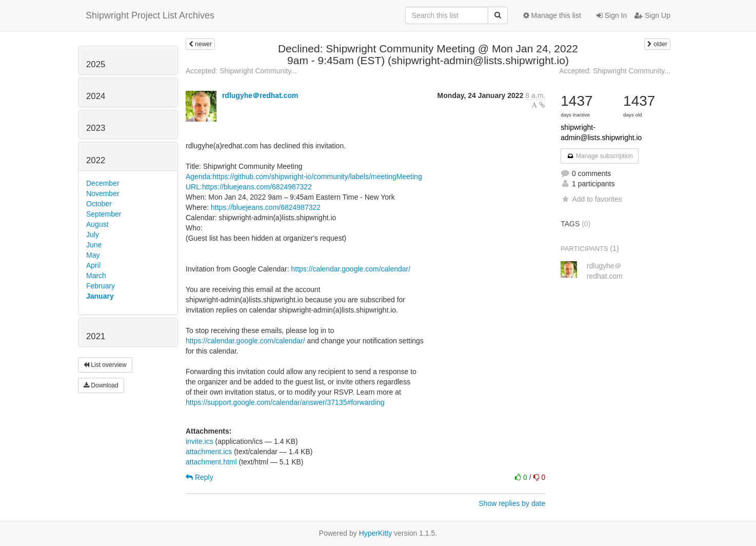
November (103, 193)
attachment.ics (209, 452)
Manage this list (552, 15)
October (99, 204)
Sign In (612, 15)
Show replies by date (512, 503)
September (104, 214)
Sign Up (652, 15)
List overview (105, 365)
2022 (96, 160)
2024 (96, 96)
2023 (96, 128)
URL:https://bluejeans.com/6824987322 (249, 187)
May (93, 255)
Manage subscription (600, 156)
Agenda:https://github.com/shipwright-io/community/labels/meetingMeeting (304, 177)
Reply (200, 477)
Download (101, 385)
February (101, 286)
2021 (96, 336)
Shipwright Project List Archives (150, 15)
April (93, 265)
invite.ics (200, 441)
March (96, 276)
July (93, 235)
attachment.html (211, 462)
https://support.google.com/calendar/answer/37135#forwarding (285, 402)
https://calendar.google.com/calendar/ (351, 269)
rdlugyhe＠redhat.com (260, 95)
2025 (96, 64)
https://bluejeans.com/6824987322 (266, 207)
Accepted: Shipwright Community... (241, 71)
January (100, 296)
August (97, 224)
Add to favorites (591, 199)
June (94, 245)
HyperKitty (376, 533)
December (103, 183)
